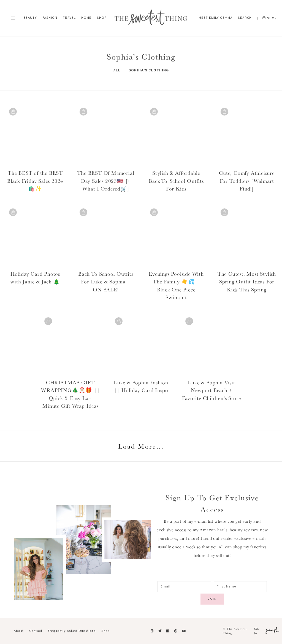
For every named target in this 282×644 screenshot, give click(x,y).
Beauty (30, 18)
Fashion (50, 18)
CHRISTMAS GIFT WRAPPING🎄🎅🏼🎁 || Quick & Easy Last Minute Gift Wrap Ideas (70, 394)
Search (245, 18)
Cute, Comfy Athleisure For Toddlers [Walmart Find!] (247, 181)
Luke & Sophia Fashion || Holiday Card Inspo (141, 386)
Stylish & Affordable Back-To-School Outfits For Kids (176, 181)
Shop (102, 18)
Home (86, 18)
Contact (36, 631)
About (19, 631)
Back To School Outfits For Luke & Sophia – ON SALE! (106, 282)
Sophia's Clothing (149, 71)
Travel (69, 18)
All (117, 71)
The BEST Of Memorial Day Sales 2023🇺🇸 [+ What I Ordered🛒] (106, 181)
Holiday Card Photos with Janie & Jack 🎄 (35, 278)
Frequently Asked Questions (72, 631)
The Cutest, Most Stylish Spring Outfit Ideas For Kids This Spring (247, 282)
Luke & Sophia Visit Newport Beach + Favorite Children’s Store (211, 390)
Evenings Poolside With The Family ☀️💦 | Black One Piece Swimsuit (176, 286)
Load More (141, 446)
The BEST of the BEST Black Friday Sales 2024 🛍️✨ (35, 181)
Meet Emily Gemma (215, 18)
